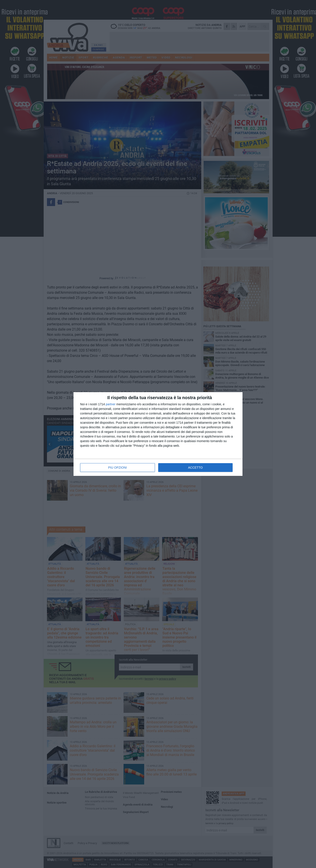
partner (111, 404)
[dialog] (158, 434)
